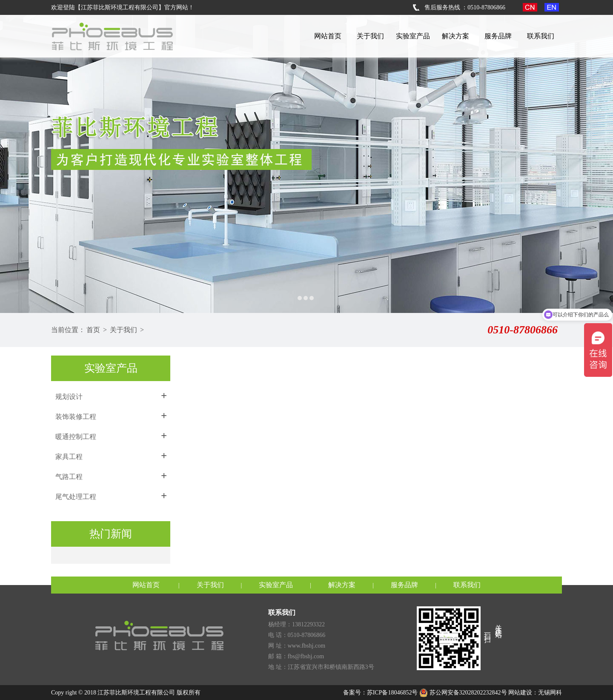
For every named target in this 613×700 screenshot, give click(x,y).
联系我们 (541, 36)
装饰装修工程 (76, 417)
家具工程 (69, 457)
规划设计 (69, 397)
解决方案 (455, 36)
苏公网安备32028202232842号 (463, 693)
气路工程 (69, 477)
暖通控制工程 (76, 437)
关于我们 (370, 36)
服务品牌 (498, 36)
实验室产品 (413, 36)
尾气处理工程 (76, 497)
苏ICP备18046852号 (392, 693)
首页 (93, 330)
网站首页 (328, 36)
